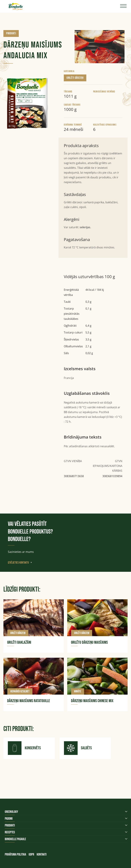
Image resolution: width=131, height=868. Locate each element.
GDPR (31, 855)
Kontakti (42, 855)
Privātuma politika (15, 855)
